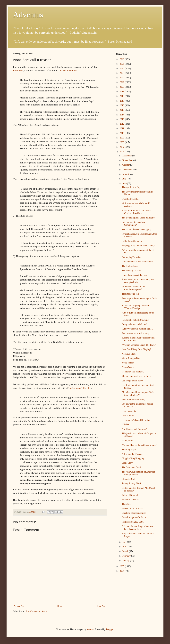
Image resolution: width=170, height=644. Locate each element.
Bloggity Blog (128, 479)
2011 (122, 128)
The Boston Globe (67, 70)
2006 (122, 152)
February (127, 556)
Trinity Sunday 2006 (131, 483)
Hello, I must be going (132, 241)
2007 (122, 147)
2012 (122, 124)
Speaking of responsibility (134, 513)
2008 (122, 142)
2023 (122, 73)
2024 (122, 68)
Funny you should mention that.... (137, 329)
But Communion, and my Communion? (133, 224)
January (126, 560)
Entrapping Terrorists (132, 257)
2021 (122, 82)
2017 (122, 101)
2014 (122, 115)
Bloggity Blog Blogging (133, 458)
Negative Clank (129, 354)
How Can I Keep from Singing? (136, 349)
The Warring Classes (131, 271)
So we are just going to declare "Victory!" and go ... (136, 307)
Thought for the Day (131, 187)
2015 (122, 110)
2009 (122, 138)
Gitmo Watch (128, 367)
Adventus (28, 15)
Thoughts (126, 504)
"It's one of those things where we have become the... (137, 528)
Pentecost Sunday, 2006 (133, 522)
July (124, 179)
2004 (122, 571)
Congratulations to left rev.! (134, 324)
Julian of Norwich (130, 495)
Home (60, 606)
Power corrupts (129, 411)
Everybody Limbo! (131, 199)
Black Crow (127, 463)
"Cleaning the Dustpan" (133, 454)
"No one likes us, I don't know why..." (139, 445)
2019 (122, 92)
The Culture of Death (132, 467)
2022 (122, 78)
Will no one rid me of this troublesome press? (134, 288)
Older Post (101, 606)
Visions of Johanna (130, 500)
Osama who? (128, 416)
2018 (122, 96)
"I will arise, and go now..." (134, 429)
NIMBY (126, 424)
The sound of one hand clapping (136, 229)
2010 (122, 133)
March (126, 551)
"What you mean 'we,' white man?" (138, 262)
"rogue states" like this (80, 388)
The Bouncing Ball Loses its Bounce (139, 218)
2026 (122, 59)
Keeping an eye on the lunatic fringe (138, 246)
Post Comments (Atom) (37, 611)
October (126, 165)
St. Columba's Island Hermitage (136, 420)
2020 (122, 87)
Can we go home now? (132, 381)
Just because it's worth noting (135, 333)
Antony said (127, 441)
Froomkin (18, 70)
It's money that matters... (133, 372)
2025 (122, 64)
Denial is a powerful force (134, 517)
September (127, 170)
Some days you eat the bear (134, 275)
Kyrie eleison (128, 363)
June (125, 183)
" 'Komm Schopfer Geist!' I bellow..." (139, 345)
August (126, 174)
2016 (122, 105)
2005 (122, 566)
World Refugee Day (131, 358)
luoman (90, 629)
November (127, 160)
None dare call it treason (133, 509)
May (125, 542)
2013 (122, 119)
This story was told (131, 294)
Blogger (110, 629)
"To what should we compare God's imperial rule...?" (138, 394)
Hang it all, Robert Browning (135, 320)
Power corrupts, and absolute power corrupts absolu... (138, 281)
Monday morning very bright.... (136, 376)
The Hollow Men (130, 266)
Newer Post (19, 606)
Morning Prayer (129, 450)
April (125, 547)
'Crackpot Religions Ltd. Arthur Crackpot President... (136, 212)
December (127, 156)
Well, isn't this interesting (133, 399)
